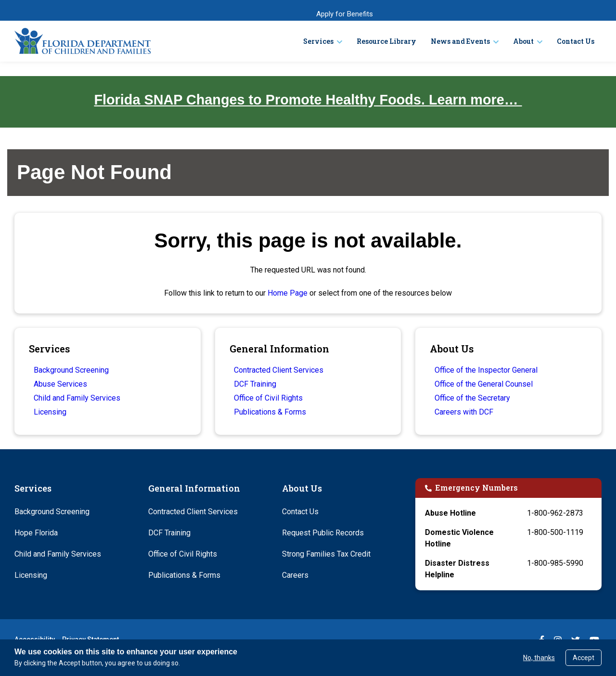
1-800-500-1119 (555, 532)
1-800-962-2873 (555, 513)
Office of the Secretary (472, 398)
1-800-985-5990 (555, 563)
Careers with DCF (464, 412)
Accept (584, 658)
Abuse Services (60, 384)
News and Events (460, 41)
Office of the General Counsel (484, 384)
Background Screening (71, 370)
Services (318, 41)
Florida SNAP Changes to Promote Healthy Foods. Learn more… (308, 100)
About (523, 41)
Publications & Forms (270, 412)
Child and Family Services (77, 398)
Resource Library (386, 41)
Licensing (50, 412)
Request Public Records (323, 533)
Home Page (288, 293)
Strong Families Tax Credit (326, 554)
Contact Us (576, 41)
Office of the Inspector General (486, 370)
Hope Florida (36, 533)
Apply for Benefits (345, 14)
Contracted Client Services (279, 370)
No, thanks (539, 658)
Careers (295, 575)
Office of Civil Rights (268, 398)
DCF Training (255, 384)
